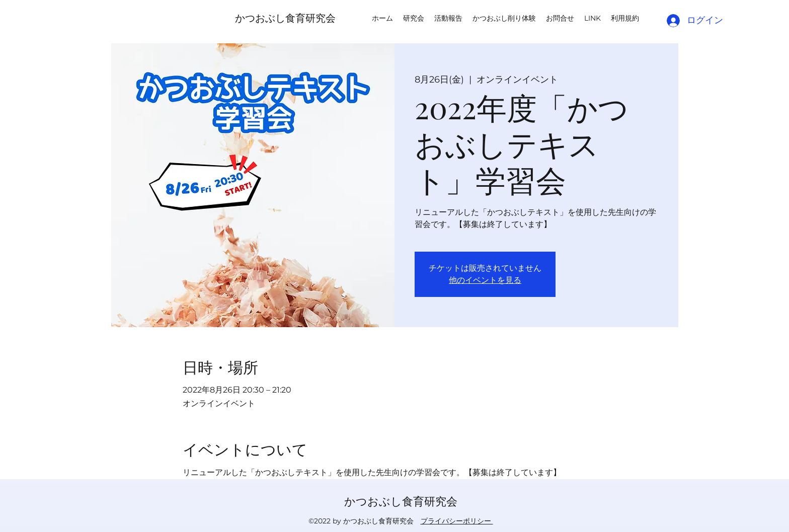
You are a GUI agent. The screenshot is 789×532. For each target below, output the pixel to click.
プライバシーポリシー (457, 521)
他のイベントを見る (485, 280)
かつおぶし (260, 17)
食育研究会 (310, 17)
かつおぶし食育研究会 (401, 501)
